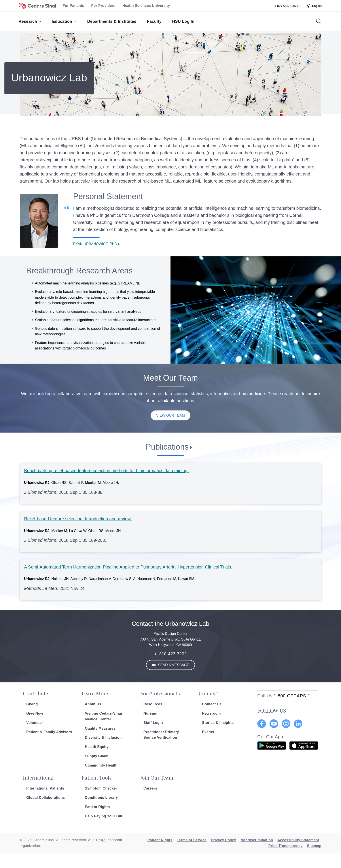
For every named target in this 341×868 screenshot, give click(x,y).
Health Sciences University (146, 6)
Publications (167, 447)
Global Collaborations (46, 798)
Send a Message (173, 665)
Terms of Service (192, 840)
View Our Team (170, 415)
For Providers (103, 6)
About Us (93, 704)
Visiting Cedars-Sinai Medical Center (103, 716)
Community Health (101, 765)
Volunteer (35, 723)
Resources (153, 704)
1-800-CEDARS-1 (286, 6)
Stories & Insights (218, 723)
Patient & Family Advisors (49, 732)
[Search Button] (319, 21)
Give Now (35, 713)
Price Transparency (285, 846)
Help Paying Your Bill (103, 816)
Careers (150, 788)
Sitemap (314, 846)
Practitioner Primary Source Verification (161, 735)
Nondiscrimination (257, 840)
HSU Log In (185, 21)
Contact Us (212, 704)
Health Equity (97, 747)
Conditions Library (101, 798)
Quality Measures (100, 728)
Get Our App (270, 737)
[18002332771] (284, 696)
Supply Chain (97, 756)
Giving (32, 704)
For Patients (73, 6)
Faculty (154, 21)
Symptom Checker (101, 788)
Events (208, 732)
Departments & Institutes (112, 21)
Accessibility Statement (298, 840)
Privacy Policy (224, 840)
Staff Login (153, 723)
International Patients (45, 788)
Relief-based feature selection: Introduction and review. (78, 519)
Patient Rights (97, 807)
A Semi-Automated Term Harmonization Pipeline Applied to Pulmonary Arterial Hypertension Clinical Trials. (128, 567)
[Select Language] (314, 6)
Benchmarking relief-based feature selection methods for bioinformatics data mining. (106, 471)
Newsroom (211, 713)
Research (30, 21)
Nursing (151, 713)
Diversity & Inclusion (103, 737)
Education (64, 21)
